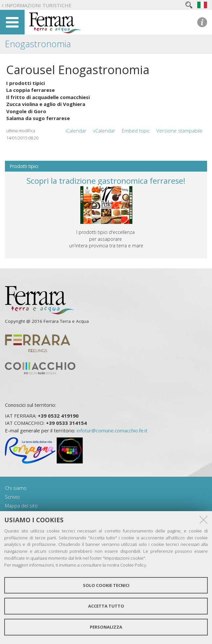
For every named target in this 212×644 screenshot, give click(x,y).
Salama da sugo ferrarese (38, 118)
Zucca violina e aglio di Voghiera (46, 104)
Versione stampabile (179, 131)
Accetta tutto (106, 606)
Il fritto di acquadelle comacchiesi (48, 97)
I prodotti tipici (26, 83)
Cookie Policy (133, 565)
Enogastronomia (38, 44)
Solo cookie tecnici (106, 585)
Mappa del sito (21, 506)
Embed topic (136, 131)
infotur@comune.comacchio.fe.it (112, 430)
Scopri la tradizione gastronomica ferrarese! (106, 181)
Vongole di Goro (26, 111)
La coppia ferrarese (30, 90)
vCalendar (104, 131)
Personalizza (106, 627)
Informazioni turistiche (38, 5)
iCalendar (76, 131)
